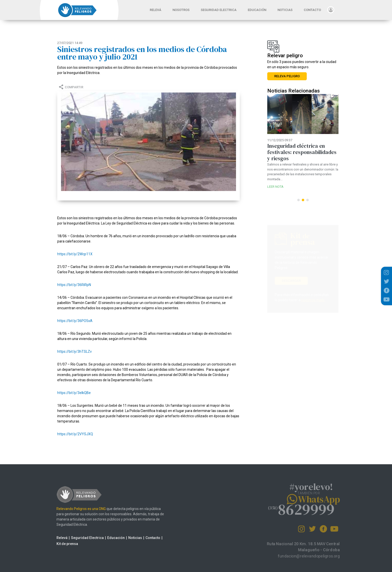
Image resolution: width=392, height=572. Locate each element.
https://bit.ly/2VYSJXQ (75, 434)
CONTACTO (312, 10)
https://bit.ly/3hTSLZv (74, 351)
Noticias (128, 538)
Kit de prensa (60, 544)
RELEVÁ (158, 10)
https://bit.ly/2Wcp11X (75, 254)
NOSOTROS (181, 10)
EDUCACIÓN (257, 10)
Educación (108, 538)
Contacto (145, 538)
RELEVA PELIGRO (287, 76)
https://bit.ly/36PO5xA (75, 321)
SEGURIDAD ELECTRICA (219, 10)
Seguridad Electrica (80, 538)
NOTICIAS (285, 10)
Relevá (54, 538)
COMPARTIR (70, 87)
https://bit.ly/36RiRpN (74, 285)
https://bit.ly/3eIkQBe (74, 393)
